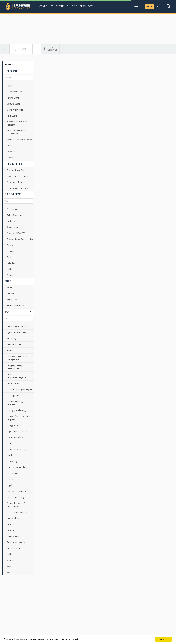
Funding (72, 6)
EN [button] (158, 6)
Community (47, 6)
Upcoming (42, 49)
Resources (87, 6)
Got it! (163, 639)
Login (150, 6)
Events (60, 6)
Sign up (137, 6)
